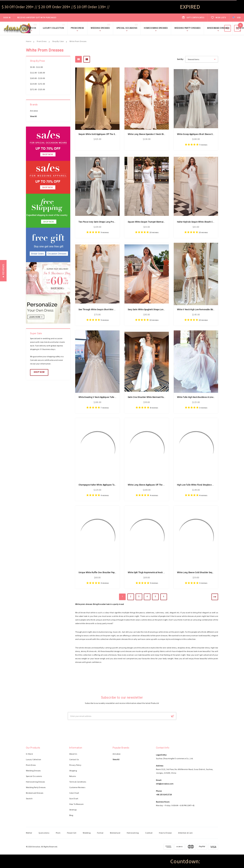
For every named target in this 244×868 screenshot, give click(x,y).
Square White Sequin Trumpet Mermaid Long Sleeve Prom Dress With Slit (162, 222)
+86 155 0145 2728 (164, 795)
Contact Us (74, 759)
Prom (58, 833)
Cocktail (149, 833)
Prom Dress (77, 28)
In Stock (32, 28)
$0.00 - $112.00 (36, 67)
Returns (73, 776)
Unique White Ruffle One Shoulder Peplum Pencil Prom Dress (107, 573)
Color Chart (74, 793)
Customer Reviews (77, 787)
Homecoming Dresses (156, 28)
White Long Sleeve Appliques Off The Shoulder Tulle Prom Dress (158, 485)
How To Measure (76, 804)
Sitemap (73, 810)
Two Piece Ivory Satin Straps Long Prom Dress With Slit (104, 222)
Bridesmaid (115, 833)
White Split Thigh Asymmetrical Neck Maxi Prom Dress (153, 573)
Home (29, 41)
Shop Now (61, 18)
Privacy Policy (75, 765)
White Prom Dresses (78, 41)
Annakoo (34, 111)
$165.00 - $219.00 (37, 78)
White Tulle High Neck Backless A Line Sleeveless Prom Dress (206, 397)
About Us (73, 754)
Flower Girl (72, 833)
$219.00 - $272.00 (37, 84)
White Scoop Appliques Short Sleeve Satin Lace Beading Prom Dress (209, 134)
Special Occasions (128, 28)
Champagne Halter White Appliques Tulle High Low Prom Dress (108, 485)
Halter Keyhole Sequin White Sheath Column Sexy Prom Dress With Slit (210, 222)
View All (33, 116)
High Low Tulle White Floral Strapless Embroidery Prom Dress (206, 485)
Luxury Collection (54, 28)
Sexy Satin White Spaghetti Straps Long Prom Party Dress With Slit (159, 310)
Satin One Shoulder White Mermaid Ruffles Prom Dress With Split (158, 397)
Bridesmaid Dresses (218, 28)
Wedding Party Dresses (187, 28)
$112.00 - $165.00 (37, 73)
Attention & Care (185, 833)
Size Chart (74, 798)
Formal (100, 833)
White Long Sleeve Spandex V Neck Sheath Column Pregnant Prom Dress (162, 134)
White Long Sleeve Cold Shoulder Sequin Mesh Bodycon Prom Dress (209, 573)
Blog (71, 815)
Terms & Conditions (78, 782)
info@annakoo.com (165, 784)
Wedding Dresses (101, 28)
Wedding (87, 833)
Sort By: (180, 59)
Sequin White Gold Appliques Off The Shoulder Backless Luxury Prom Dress (114, 134)
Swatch (29, 798)
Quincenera (44, 833)
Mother (29, 833)
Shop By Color (58, 41)
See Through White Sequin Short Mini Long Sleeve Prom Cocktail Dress (112, 310)
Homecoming (133, 833)
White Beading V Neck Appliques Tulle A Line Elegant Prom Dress (109, 397)
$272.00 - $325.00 (37, 89)
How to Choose (165, 833)
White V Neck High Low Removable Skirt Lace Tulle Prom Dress (207, 310)
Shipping (73, 771)
